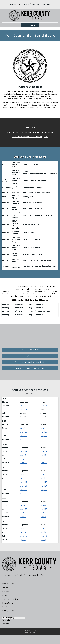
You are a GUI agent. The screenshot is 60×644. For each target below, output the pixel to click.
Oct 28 (23, 540)
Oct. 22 (24, 440)
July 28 (24, 536)
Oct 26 (23, 517)
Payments (14, 4)
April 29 (24, 410)
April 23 (24, 432)
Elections (46, 4)
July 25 (24, 459)
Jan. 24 (24, 451)
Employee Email (9, 611)
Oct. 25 (23, 494)
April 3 (23, 478)
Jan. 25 (23, 474)
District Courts (8, 603)
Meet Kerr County (9, 584)
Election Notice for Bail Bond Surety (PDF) (30, 137)
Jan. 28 (24, 406)
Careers (35, 4)
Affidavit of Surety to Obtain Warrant (30, 368)
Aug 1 (23, 513)
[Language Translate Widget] (13, 618)
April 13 (24, 482)
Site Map (6, 587)
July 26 (24, 490)
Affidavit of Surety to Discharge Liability (30, 362)
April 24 (24, 455)
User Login (6, 607)
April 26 (24, 486)
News (4, 595)
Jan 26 (23, 505)
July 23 (24, 436)
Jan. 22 (24, 428)
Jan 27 (23, 528)
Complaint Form (30, 356)
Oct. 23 (24, 463)
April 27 (24, 509)
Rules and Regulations (30, 350)
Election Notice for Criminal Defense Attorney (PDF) (30, 132)
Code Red (25, 4)
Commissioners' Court (11, 599)
